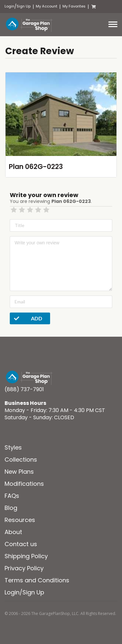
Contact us (21, 544)
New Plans (19, 472)
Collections (21, 460)
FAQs (12, 496)
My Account (47, 6)
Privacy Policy (24, 568)
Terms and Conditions (37, 580)
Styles (13, 447)
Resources (20, 520)
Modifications (24, 484)
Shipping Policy (26, 556)
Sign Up (24, 6)
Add (26, 318)
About (13, 532)
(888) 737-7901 (24, 389)
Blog (11, 508)
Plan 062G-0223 (36, 167)
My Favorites (74, 6)
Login (9, 6)
